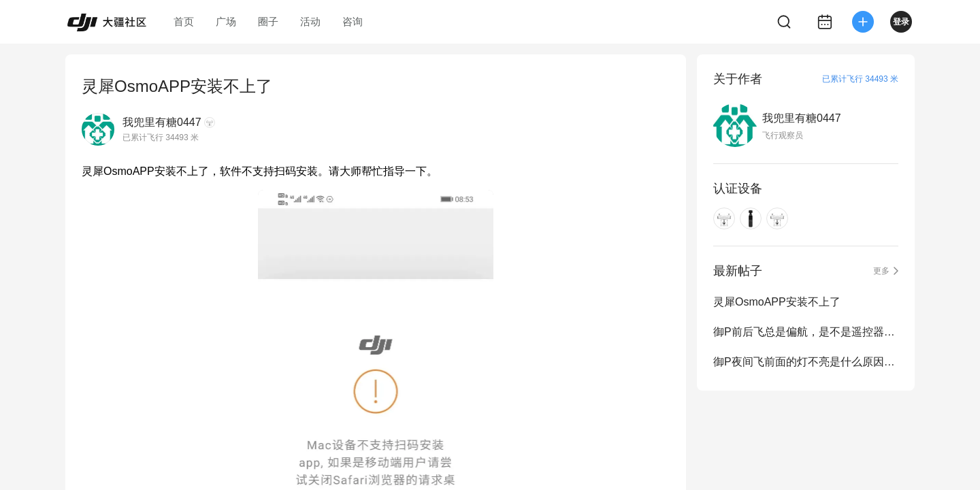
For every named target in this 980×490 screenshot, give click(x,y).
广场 (226, 21)
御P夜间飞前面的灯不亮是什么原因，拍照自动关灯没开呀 (806, 362)
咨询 (353, 21)
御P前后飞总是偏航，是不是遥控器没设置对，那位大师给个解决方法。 (806, 332)
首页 (184, 21)
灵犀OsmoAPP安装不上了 (777, 302)
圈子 (268, 21)
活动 (310, 21)
